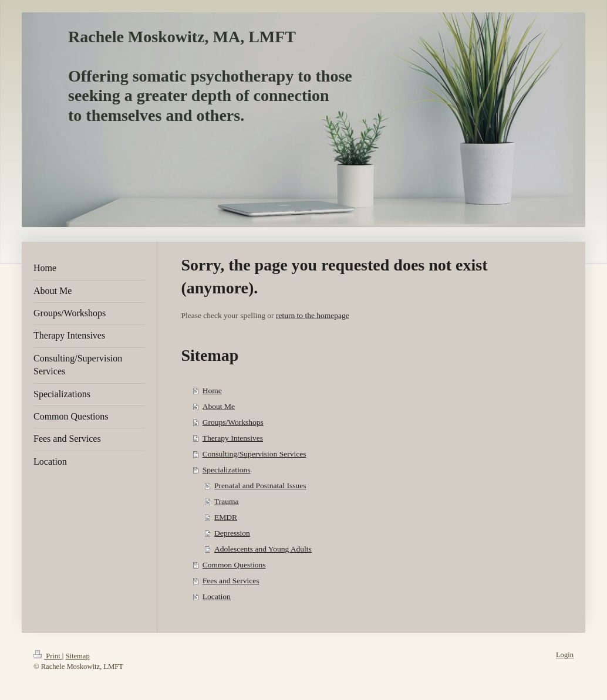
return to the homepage (313, 315)
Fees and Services (231, 581)
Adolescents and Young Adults (263, 549)
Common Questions (234, 565)
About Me (219, 406)
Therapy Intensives (233, 438)
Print (48, 656)
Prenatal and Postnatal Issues (260, 486)
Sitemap (77, 656)
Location (217, 596)
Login (565, 655)
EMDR (226, 517)
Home (212, 390)
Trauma (227, 501)
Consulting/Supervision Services (254, 454)
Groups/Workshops (233, 422)
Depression (232, 533)
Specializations (227, 470)
